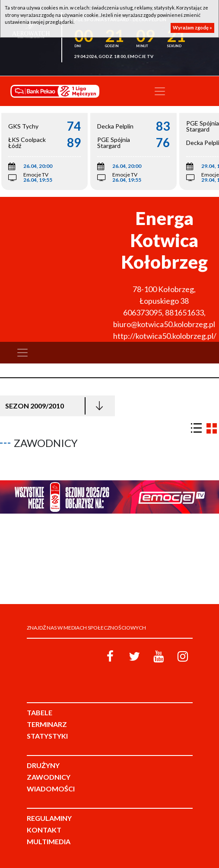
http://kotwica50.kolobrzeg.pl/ (165, 336)
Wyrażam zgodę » (192, 27)
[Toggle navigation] (160, 91)
